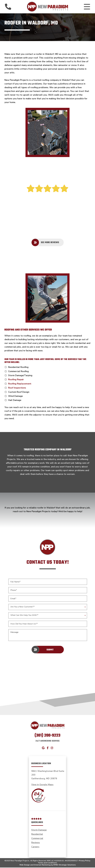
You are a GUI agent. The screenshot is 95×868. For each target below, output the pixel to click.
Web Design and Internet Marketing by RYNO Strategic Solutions (48, 865)
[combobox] (48, 607)
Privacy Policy (84, 861)
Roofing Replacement (20, 384)
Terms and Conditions (47, 863)
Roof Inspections (17, 388)
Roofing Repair (16, 380)
